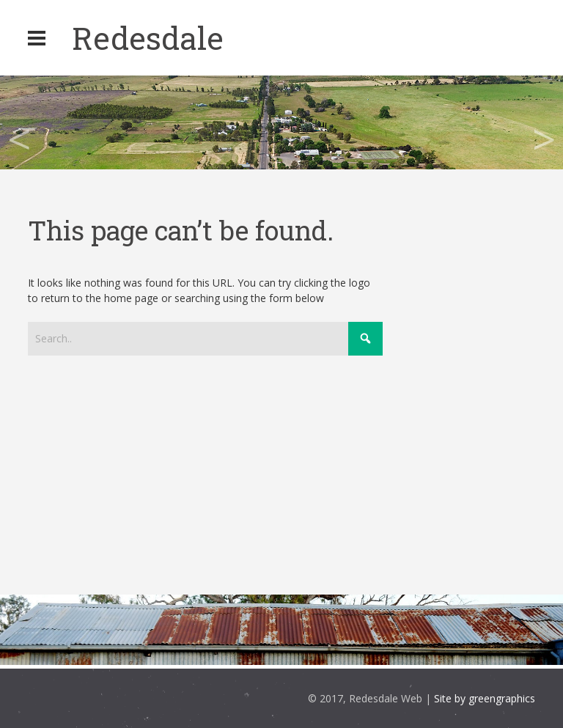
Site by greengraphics (485, 698)
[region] (281, 122)
